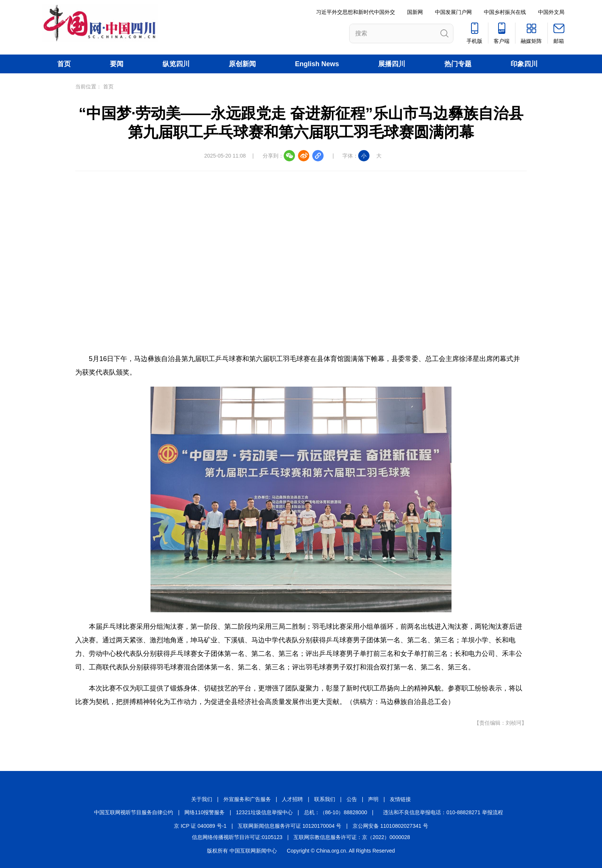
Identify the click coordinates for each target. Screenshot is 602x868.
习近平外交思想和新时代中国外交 (356, 12)
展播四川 (392, 64)
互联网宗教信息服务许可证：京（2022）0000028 (352, 837)
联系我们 (325, 799)
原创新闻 (242, 64)
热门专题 (458, 64)
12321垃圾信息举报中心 (264, 812)
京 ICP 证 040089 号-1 (200, 826)
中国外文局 (551, 12)
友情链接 (400, 799)
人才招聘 (292, 799)
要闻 (117, 64)
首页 (64, 64)
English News (317, 64)
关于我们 (202, 799)
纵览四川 (176, 64)
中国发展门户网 (453, 12)
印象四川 (524, 64)
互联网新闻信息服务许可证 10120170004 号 (290, 826)
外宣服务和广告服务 (247, 799)
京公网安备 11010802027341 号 (390, 826)
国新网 (415, 12)
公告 (352, 799)
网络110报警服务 (204, 812)
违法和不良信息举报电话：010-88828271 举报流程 (443, 812)
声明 (373, 799)
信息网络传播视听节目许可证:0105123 (237, 837)
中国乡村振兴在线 (505, 12)
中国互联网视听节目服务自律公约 (134, 812)
